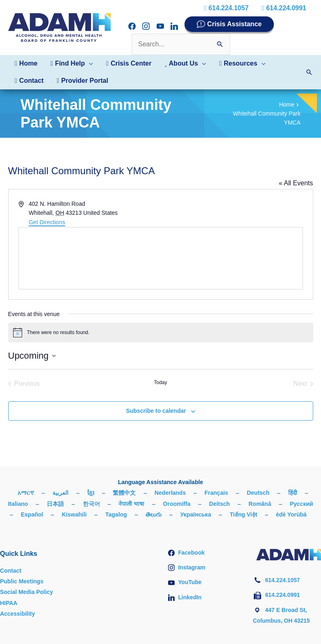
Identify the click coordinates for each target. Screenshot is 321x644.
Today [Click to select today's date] (160, 382)
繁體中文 (124, 493)
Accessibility (18, 614)
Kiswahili (74, 514)
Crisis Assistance (234, 24)
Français (216, 493)
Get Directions (47, 222)
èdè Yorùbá (291, 514)
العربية (60, 493)
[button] (72, 64)
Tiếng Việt (244, 514)
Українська (196, 514)
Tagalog (116, 514)
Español (32, 514)
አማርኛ (26, 493)
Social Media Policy (27, 592)
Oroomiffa (177, 504)
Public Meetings (22, 581)
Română (260, 504)
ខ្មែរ (91, 493)
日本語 (55, 504)
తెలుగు (154, 514)
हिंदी (293, 493)
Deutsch (258, 493)
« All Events (296, 183)
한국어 (91, 504)
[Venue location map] (161, 258)
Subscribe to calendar (156, 411)
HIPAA (9, 603)
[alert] (161, 332)
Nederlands (170, 493)
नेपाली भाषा (131, 504)
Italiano (18, 504)
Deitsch (220, 504)
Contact (11, 571)
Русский (302, 504)
